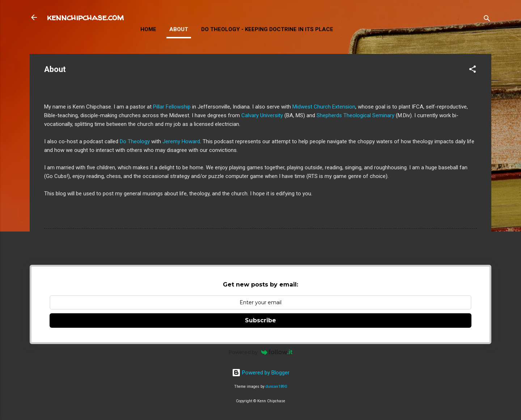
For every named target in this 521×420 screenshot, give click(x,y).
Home (148, 29)
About (179, 29)
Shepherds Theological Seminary (355, 115)
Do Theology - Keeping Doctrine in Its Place (267, 29)
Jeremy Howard (181, 141)
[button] (473, 70)
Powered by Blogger (261, 373)
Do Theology (135, 141)
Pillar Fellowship (172, 107)
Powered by (261, 352)
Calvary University (262, 115)
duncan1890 (276, 387)
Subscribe (260, 320)
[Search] (487, 20)
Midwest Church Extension (324, 107)
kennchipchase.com (85, 17)
